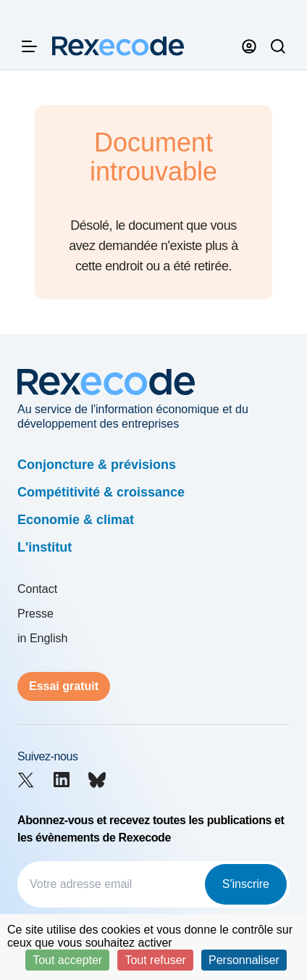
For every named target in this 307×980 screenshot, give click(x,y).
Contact (37, 589)
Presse (35, 614)
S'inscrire (246, 884)
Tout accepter (67, 960)
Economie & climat (76, 520)
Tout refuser (155, 960)
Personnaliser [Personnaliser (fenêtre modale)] (244, 960)
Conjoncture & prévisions (97, 465)
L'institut (45, 547)
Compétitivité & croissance (101, 492)
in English (42, 638)
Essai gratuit (64, 686)
